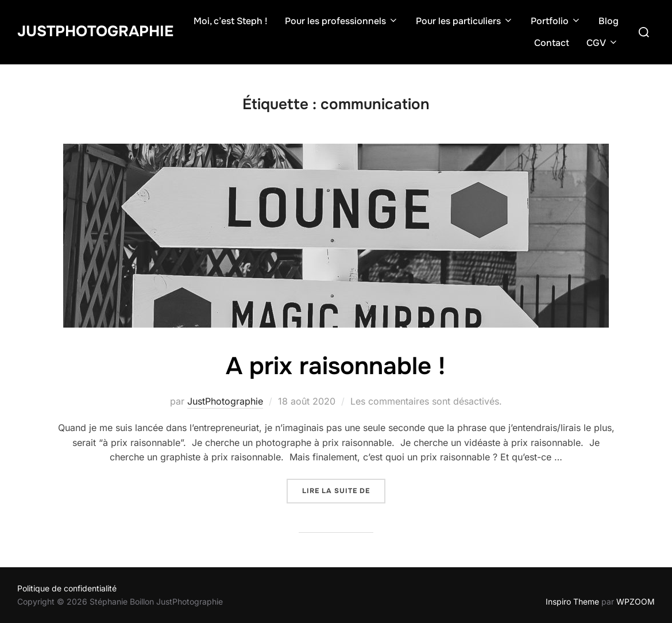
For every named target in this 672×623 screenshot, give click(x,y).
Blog (609, 21)
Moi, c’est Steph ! (231, 21)
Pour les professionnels (342, 21)
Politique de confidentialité (67, 588)
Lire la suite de (344, 490)
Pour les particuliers (465, 21)
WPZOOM (636, 601)
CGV (603, 43)
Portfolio (556, 21)
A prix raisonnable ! (335, 366)
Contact (552, 43)
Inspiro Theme (572, 601)
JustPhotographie (95, 31)
